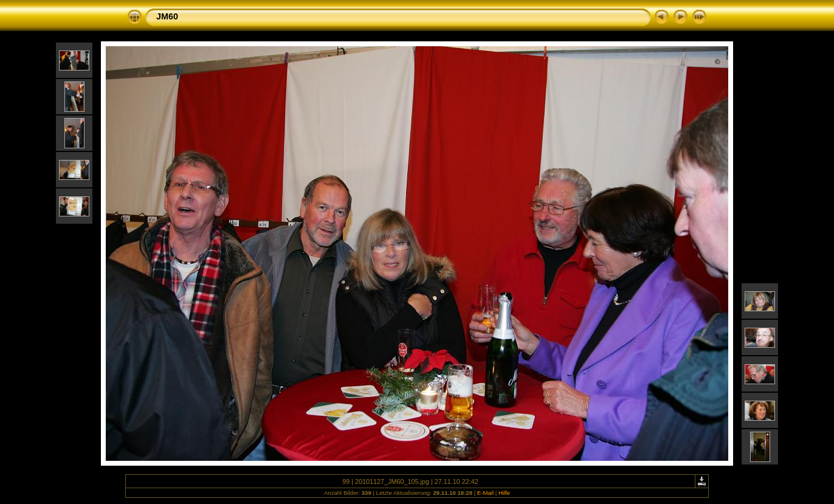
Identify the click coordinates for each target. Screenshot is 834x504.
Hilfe (504, 493)
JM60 (167, 16)
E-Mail (485, 493)
